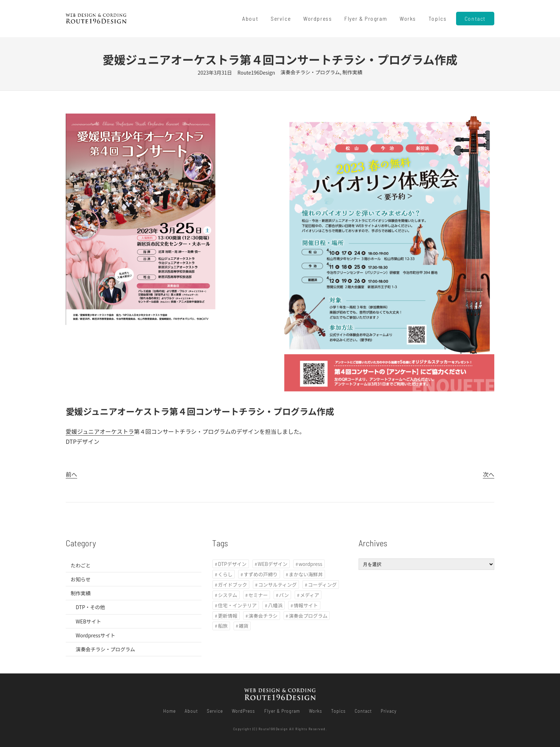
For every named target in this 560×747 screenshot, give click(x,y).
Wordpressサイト (96, 635)
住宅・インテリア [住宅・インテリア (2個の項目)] (237, 605)
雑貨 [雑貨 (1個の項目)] (244, 626)
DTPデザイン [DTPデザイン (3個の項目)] (232, 564)
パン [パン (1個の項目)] (284, 595)
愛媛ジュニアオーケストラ (100, 431)
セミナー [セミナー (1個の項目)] (258, 595)
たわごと (81, 565)
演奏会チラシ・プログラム (310, 72)
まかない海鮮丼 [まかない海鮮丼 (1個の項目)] (306, 574)
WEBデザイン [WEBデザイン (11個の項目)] (273, 564)
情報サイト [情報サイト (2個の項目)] (306, 605)
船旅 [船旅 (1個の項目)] (223, 626)
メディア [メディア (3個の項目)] (309, 595)
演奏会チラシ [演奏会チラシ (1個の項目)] (263, 616)
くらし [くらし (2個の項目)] (225, 574)
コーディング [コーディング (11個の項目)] (322, 585)
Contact (475, 18)
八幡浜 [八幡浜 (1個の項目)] (275, 605)
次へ (489, 474)
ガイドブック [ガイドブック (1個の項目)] (232, 585)
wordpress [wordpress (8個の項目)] (310, 564)
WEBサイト (88, 621)
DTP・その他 (90, 607)
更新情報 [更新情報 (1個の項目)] (227, 616)
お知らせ (81, 579)
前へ (71, 474)
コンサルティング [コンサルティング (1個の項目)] (277, 585)
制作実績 (352, 72)
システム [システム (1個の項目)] (227, 595)
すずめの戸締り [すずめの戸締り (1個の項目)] (261, 574)
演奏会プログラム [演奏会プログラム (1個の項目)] (308, 616)
